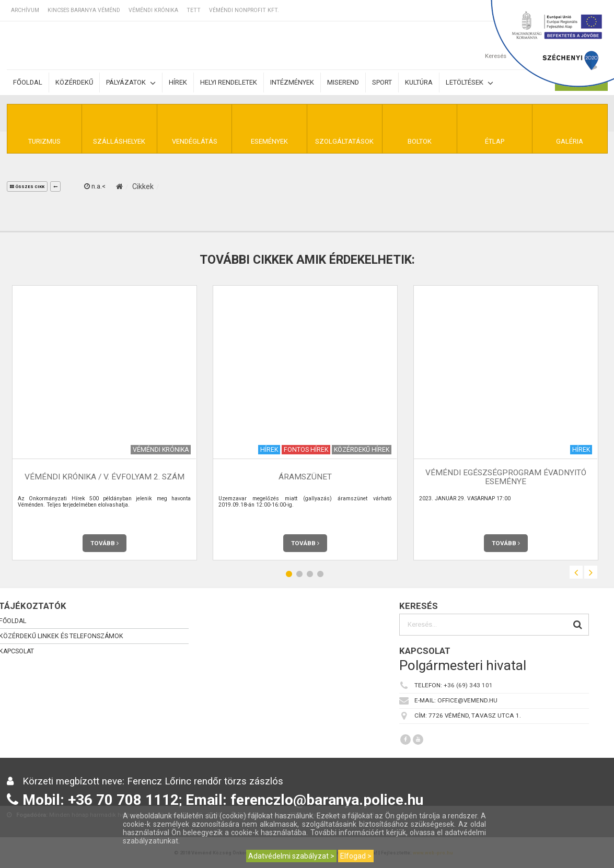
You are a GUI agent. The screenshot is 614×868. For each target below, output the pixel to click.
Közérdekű (74, 82)
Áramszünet (305, 477)
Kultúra (419, 82)
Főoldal (28, 82)
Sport (382, 82)
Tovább (105, 543)
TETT (194, 10)
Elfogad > (356, 856)
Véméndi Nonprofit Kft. (244, 10)
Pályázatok (131, 83)
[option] (105, 423)
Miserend (343, 82)
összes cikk (27, 187)
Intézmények (292, 82)
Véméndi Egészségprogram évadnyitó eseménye (506, 477)
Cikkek (143, 186)
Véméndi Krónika (153, 10)
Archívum (25, 10)
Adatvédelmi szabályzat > (291, 856)
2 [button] (299, 574)
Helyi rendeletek (229, 82)
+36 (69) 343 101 (468, 685)
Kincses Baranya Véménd (84, 10)
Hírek (178, 82)
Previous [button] (576, 572)
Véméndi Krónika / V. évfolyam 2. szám (105, 477)
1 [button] (289, 574)
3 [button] (310, 574)
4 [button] (320, 574)
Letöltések (470, 83)
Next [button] (591, 572)
